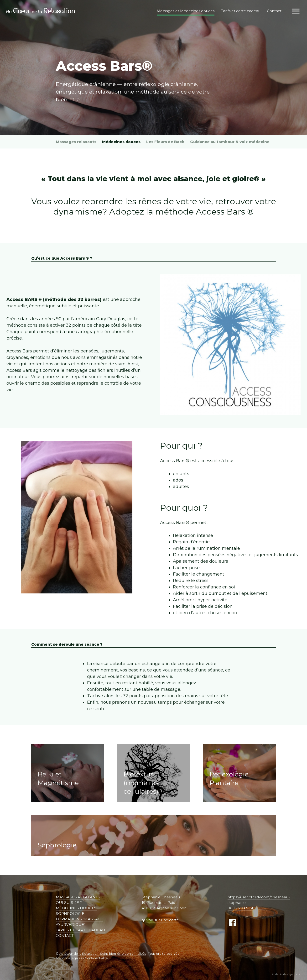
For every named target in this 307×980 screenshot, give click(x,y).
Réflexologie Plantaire (229, 778)
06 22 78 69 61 (240, 908)
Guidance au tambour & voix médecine (230, 142)
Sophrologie (57, 845)
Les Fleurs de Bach (165, 142)
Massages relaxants (76, 142)
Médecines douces (121, 142)
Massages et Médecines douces (185, 11)
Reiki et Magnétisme (58, 778)
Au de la (41, 11)
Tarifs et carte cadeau (81, 930)
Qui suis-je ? (69, 903)
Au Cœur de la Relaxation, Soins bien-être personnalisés (102, 954)
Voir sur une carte (162, 920)
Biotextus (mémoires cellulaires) (141, 783)
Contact (65, 935)
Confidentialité (96, 958)
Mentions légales (69, 958)
